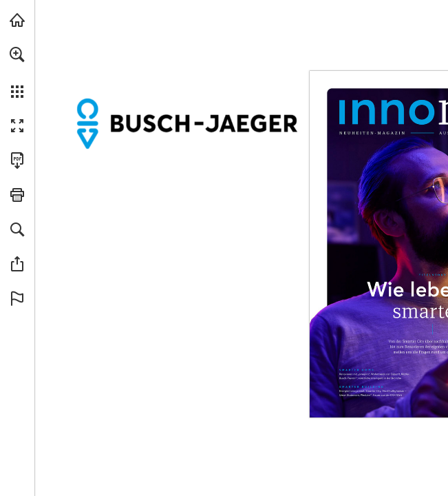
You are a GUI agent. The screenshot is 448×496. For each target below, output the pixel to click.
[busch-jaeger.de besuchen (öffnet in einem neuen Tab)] (17, 20)
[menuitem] (17, 72)
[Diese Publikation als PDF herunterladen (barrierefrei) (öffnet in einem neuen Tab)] (17, 161)
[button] (17, 54)
